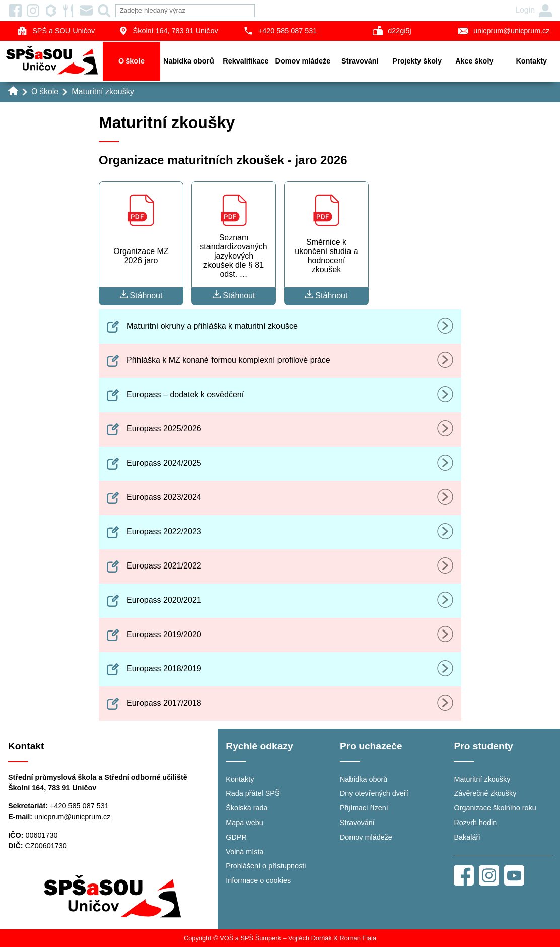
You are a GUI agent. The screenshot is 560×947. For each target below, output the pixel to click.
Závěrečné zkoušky (485, 793)
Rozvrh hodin (475, 823)
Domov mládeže (303, 61)
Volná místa (244, 852)
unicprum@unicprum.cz (72, 817)
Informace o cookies (258, 880)
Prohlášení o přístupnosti (266, 866)
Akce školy (474, 61)
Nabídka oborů (189, 61)
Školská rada (247, 808)
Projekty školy (417, 61)
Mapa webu (244, 823)
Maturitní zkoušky (103, 91)
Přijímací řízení (364, 808)
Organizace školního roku (495, 808)
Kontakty (531, 61)
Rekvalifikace (246, 61)
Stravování (360, 61)
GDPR (236, 837)
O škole (131, 61)
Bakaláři (467, 837)
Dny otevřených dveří (374, 793)
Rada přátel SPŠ (253, 793)
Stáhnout (141, 295)
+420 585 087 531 (280, 31)
